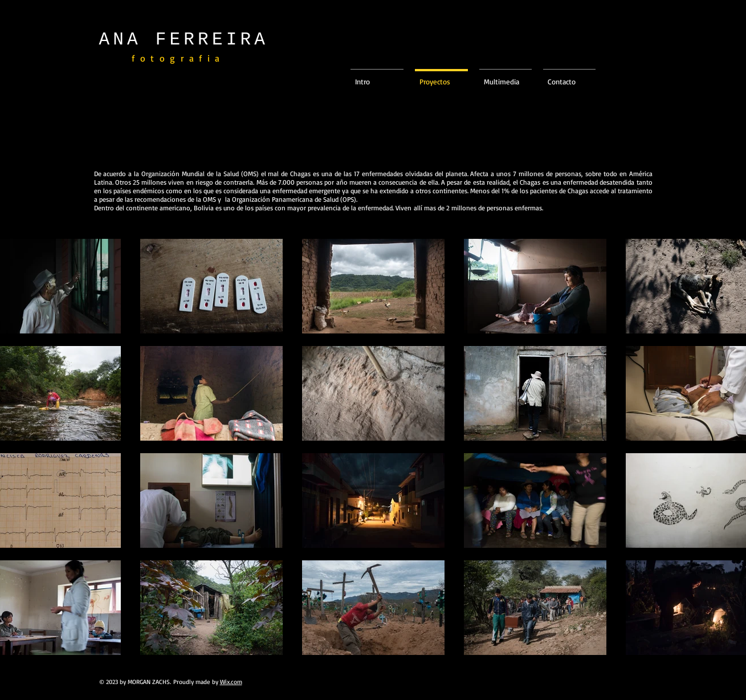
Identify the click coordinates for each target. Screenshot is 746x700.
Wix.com (231, 682)
